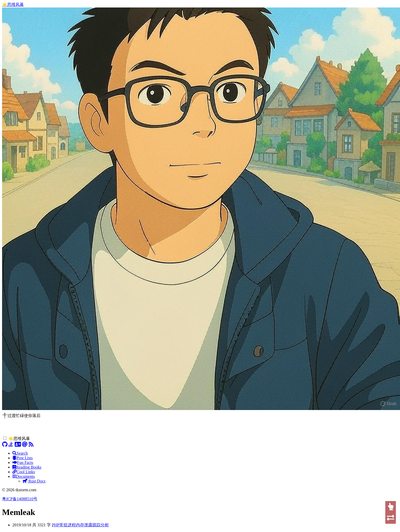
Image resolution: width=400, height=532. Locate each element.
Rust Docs (34, 481)
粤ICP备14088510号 (20, 499)
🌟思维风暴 (13, 5)
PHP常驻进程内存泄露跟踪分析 (80, 525)
